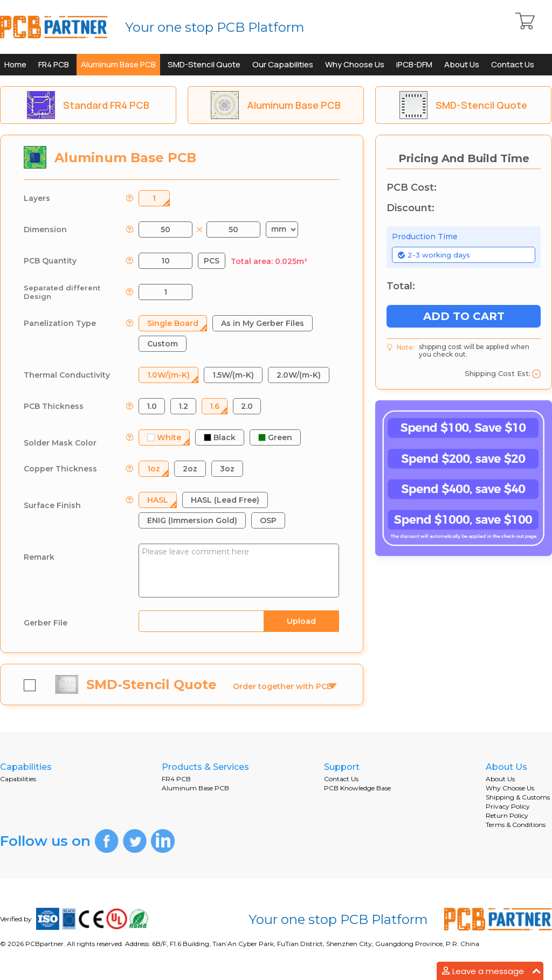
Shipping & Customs (518, 797)
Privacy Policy (508, 806)
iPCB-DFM (414, 64)
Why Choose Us (355, 64)
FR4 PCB (54, 64)
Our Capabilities (283, 64)
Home (15, 64)
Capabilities (18, 779)
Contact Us (513, 64)
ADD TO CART (464, 316)
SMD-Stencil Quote (204, 64)
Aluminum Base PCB (118, 64)
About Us (462, 64)
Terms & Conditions (516, 825)
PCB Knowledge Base (357, 788)
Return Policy (507, 815)
